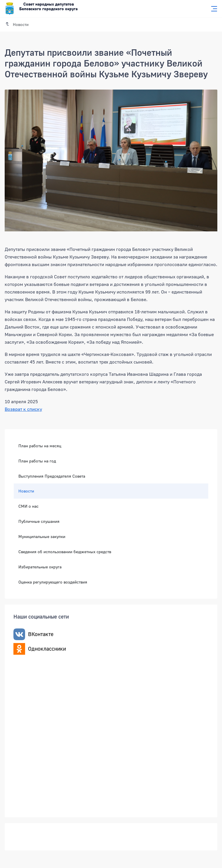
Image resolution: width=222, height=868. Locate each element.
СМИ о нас (28, 506)
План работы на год (37, 461)
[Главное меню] (212, 9)
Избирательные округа (40, 567)
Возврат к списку (23, 409)
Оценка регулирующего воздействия (53, 582)
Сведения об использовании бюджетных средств (65, 552)
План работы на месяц (40, 446)
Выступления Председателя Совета (52, 476)
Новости (26, 491)
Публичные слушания (39, 521)
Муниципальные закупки (42, 536)
